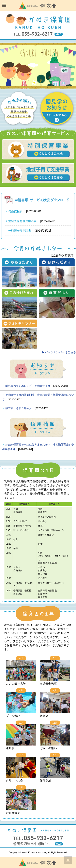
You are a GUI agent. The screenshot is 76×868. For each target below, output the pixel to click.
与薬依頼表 (15, 211)
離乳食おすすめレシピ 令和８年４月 (28, 386)
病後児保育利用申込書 (22, 221)
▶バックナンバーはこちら (59, 352)
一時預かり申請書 (20, 231)
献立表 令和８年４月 (19, 408)
